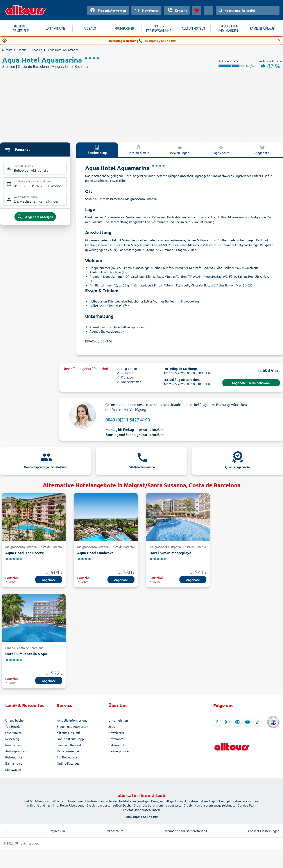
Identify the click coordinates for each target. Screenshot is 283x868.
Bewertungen (180, 149)
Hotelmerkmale (138, 149)
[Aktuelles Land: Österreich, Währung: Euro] (209, 10)
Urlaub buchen (15, 720)
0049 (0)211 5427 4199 (128, 420)
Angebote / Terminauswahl (251, 383)
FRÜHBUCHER (124, 29)
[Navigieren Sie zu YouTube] (247, 722)
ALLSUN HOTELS (193, 29)
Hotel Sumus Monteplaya (170, 553)
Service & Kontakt (69, 745)
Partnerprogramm (121, 751)
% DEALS (90, 29)
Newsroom (116, 739)
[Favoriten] (197, 10)
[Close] (279, 40)
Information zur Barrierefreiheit (186, 831)
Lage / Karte (221, 149)
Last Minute (13, 733)
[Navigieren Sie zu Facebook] (217, 722)
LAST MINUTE (55, 29)
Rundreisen (13, 745)
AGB (6, 831)
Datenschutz (117, 745)
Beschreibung (97, 149)
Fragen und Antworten (73, 726)
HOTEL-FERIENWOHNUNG (159, 29)
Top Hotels (13, 726)
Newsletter (116, 733)
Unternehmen (118, 720)
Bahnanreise (14, 763)
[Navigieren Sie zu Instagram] (227, 722)
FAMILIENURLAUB (262, 29)
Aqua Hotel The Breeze (25, 553)
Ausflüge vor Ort (17, 751)
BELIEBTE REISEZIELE (21, 29)
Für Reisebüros (67, 757)
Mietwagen (13, 769)
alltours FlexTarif (68, 733)
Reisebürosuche (68, 751)
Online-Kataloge (68, 763)
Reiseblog (12, 739)
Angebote (49, 580)
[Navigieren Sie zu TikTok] (258, 722)
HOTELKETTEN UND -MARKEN (228, 29)
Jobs (112, 726)
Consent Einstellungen (264, 831)
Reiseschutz (14, 757)
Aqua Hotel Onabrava (95, 553)
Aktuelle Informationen (73, 720)
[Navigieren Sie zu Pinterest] (237, 722)
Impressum (57, 831)
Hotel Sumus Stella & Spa (26, 654)
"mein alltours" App (70, 739)
